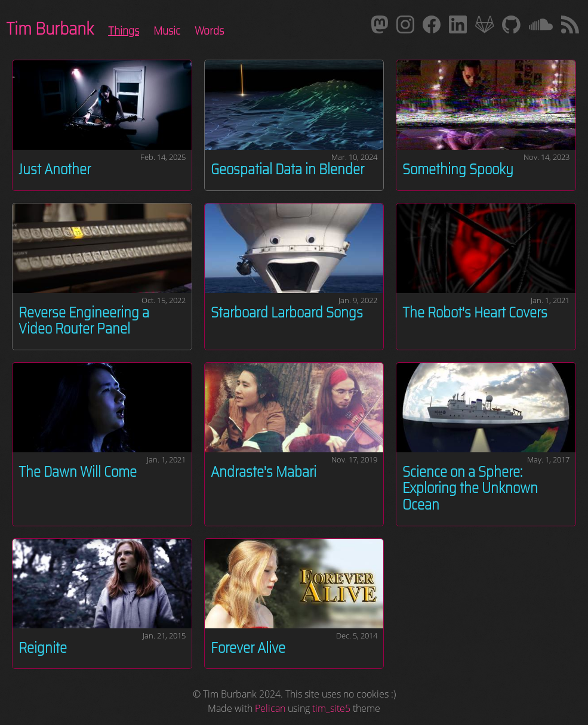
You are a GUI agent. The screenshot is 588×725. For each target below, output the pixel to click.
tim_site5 (331, 708)
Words (209, 30)
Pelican (270, 708)
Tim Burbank (50, 29)
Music (167, 30)
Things (124, 30)
